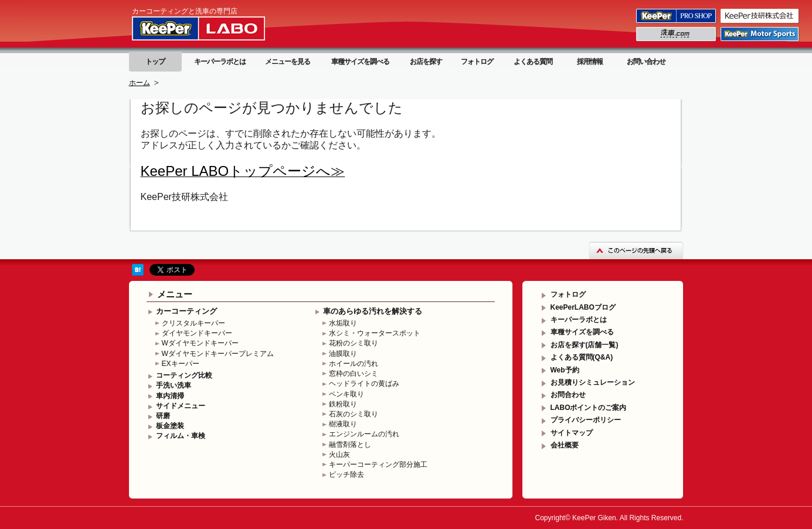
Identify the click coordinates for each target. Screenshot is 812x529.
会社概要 (565, 445)
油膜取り (343, 354)
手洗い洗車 (174, 385)
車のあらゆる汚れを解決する (373, 311)
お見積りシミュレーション (593, 382)
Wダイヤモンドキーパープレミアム (218, 354)
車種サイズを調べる (360, 62)
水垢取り (343, 323)
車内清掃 (170, 396)
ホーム (140, 83)
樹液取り (343, 424)
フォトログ (477, 62)
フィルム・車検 (181, 436)
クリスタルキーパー (193, 323)
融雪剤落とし (350, 445)
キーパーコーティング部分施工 (378, 464)
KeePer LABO (215, 28)
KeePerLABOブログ (583, 307)
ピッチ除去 (346, 474)
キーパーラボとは (220, 62)
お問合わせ (568, 395)
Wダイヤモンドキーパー (200, 343)
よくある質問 (533, 62)
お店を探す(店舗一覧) (585, 345)
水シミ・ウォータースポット (375, 333)
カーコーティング (186, 311)
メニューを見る (288, 62)
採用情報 (590, 62)
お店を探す (426, 62)
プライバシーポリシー (586, 420)
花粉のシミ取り (354, 343)
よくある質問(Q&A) (582, 357)
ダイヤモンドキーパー (197, 333)
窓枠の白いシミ (354, 374)
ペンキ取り (346, 394)
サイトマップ (572, 433)
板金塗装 (170, 426)
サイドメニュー (181, 406)
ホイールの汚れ (354, 364)
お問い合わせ (646, 62)
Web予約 (565, 370)
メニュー (175, 294)
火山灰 (339, 455)
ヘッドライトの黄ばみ (364, 384)
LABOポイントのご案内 (589, 408)
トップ (155, 62)
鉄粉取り (343, 404)
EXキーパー (181, 364)
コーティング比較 (184, 375)
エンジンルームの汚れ (364, 434)
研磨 (163, 416)
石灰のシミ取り (354, 414)
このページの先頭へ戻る (636, 250)
